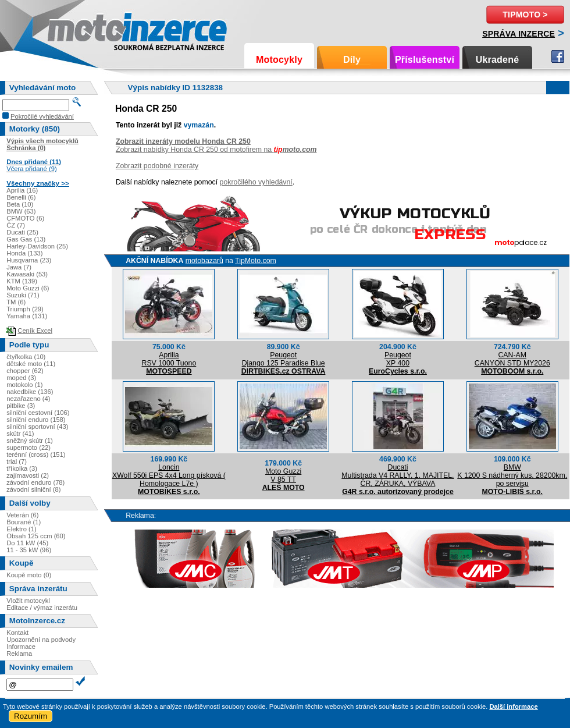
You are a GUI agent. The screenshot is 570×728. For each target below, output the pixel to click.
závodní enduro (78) (35, 482)
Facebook (558, 56)
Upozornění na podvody (41, 640)
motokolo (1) (24, 385)
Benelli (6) (21, 197)
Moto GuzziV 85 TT (283, 475)
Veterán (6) (22, 515)
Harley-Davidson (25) (37, 246)
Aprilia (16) (22, 190)
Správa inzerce (519, 34)
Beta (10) (20, 204)
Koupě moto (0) (29, 575)
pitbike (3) (21, 406)
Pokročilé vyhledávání (42, 116)
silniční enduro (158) (36, 420)
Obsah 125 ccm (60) (36, 536)
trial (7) (17, 461)
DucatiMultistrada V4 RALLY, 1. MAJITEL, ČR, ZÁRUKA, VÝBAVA (398, 475)
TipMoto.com (256, 261)
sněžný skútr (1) (30, 441)
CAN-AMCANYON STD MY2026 (512, 359)
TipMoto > (525, 15)
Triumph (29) (25, 309)
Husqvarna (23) (29, 260)
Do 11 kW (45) (27, 543)
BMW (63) (21, 211)
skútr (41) (20, 434)
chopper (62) (25, 371)
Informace (21, 647)
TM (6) (16, 302)
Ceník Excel (35, 331)
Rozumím (31, 716)
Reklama (19, 654)
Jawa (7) (19, 267)
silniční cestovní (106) (38, 413)
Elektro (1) (22, 529)
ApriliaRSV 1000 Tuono (169, 359)
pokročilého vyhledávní (256, 182)
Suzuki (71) (23, 295)
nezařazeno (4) (28, 399)
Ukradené (498, 60)
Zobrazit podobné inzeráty (157, 166)
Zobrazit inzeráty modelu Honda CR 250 (183, 141)
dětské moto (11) (31, 364)
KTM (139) (22, 281)
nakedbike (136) (30, 392)
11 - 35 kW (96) (29, 550)
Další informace (513, 706)
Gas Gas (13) (26, 239)
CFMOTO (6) (25, 218)
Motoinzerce (72, 29)
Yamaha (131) (27, 316)
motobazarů (204, 261)
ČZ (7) (16, 225)
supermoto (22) (28, 448)
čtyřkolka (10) (26, 357)
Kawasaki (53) (27, 274)
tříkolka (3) (22, 468)
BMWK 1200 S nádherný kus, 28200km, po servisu (512, 475)
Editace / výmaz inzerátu (42, 608)
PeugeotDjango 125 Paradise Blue (284, 359)
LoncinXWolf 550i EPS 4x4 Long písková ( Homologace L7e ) (169, 475)
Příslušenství (425, 60)
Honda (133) (24, 253)
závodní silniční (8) (33, 489)
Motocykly (279, 60)
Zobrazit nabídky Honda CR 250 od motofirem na (216, 150)
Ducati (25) (22, 232)
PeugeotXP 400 (398, 359)
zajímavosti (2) (28, 475)
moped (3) (21, 378)
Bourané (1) (24, 522)
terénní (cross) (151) (36, 454)
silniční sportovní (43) (37, 427)
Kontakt (17, 633)
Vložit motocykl (28, 601)
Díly (352, 60)
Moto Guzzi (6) (28, 288)
